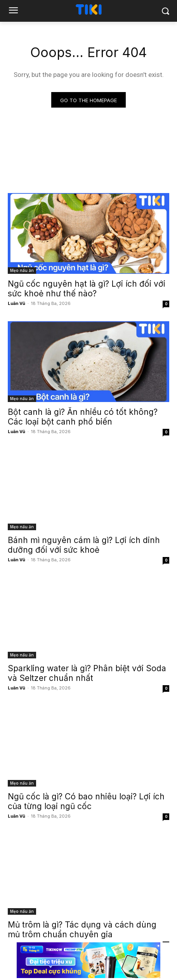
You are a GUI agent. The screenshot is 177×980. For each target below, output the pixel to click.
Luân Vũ (16, 303)
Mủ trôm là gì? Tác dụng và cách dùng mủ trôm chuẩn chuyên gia (82, 930)
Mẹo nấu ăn (22, 270)
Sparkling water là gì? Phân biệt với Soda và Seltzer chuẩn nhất (87, 673)
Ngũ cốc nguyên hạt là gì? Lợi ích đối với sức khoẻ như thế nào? (87, 289)
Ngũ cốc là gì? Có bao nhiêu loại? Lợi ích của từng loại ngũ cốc (86, 801)
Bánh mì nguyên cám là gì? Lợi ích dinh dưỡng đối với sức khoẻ (84, 545)
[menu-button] (13, 11)
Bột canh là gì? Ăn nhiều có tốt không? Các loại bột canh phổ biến (83, 417)
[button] (166, 11)
